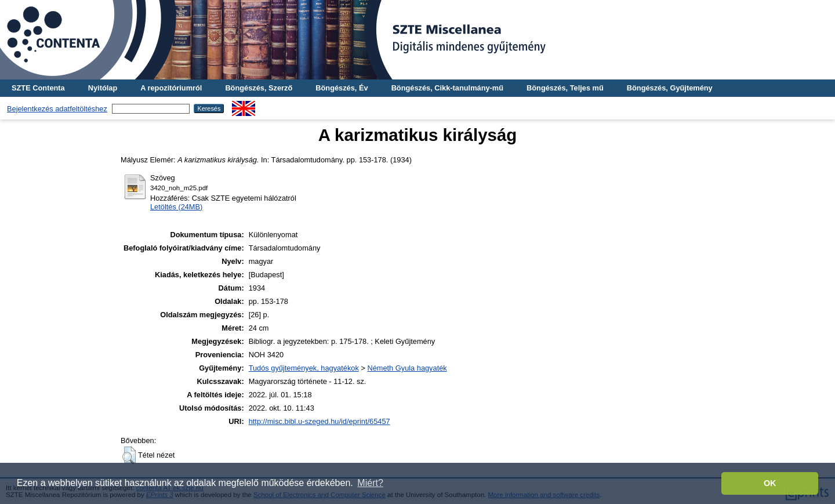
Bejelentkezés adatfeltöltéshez (57, 109)
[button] (129, 455)
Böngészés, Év (342, 88)
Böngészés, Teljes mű (565, 88)
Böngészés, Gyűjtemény (670, 88)
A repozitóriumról (171, 88)
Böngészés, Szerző (259, 88)
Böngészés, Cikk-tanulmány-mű (447, 88)
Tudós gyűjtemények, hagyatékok (304, 368)
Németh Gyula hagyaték (407, 368)
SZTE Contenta (38, 88)
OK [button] (770, 483)
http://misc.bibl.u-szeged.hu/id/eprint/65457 (320, 421)
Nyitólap (103, 88)
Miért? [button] (370, 483)
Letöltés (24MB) (176, 207)
